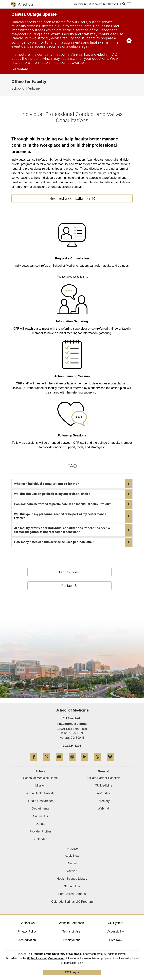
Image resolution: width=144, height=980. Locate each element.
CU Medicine (104, 786)
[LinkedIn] (85, 762)
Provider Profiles (40, 831)
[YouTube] (59, 762)
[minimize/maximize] (129, 40)
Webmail (104, 808)
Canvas (72, 871)
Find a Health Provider (40, 793)
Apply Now (72, 856)
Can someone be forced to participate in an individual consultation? (73, 504)
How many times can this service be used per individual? (73, 542)
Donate (40, 824)
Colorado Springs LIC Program (72, 902)
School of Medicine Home (40, 778)
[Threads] (97, 762)
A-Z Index (103, 793)
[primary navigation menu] (129, 4)
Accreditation (27, 940)
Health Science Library (72, 879)
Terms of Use (71, 932)
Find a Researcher (40, 801)
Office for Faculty (29, 82)
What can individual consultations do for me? (73, 484)
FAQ (114, 54)
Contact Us (40, 816)
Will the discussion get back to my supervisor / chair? (73, 494)
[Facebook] (34, 762)
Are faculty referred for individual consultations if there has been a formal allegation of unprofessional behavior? (73, 530)
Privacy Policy (27, 932)
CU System (115, 923)
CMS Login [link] (72, 972)
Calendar (40, 839)
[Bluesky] (110, 762)
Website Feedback (71, 923)
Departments (40, 808)
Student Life (72, 886)
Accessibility (116, 932)
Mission (40, 786)
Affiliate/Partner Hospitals (104, 778)
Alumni (72, 863)
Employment (71, 940)
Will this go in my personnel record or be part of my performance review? (73, 516)
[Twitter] (47, 762)
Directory (103, 801)
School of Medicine (26, 88)
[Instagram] (72, 762)
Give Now (116, 940)
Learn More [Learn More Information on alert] (20, 69)
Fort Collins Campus (72, 894)
